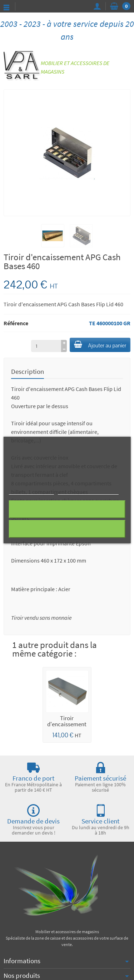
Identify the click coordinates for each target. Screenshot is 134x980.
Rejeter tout (67, 509)
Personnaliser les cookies (88, 491)
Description (28, 371)
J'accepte (67, 529)
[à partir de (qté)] (46, 346)
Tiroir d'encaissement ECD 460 (67, 724)
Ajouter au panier (100, 345)
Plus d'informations (31, 491)
